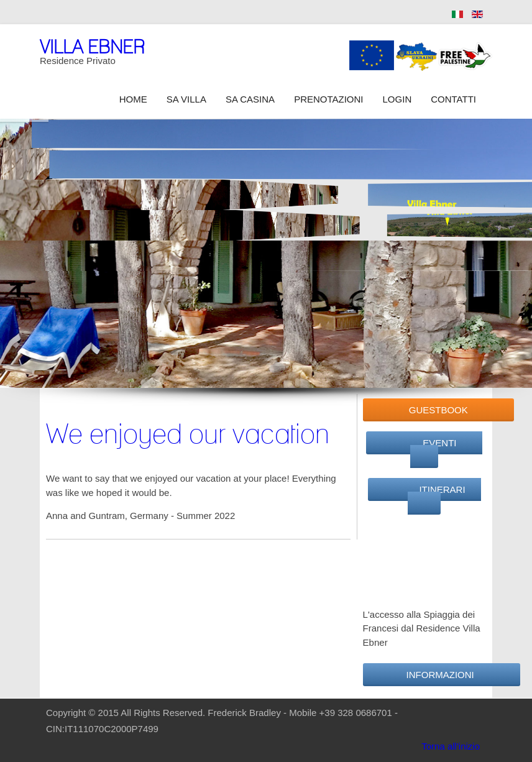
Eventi (430, 450)
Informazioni (442, 675)
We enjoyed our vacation (188, 433)
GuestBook (438, 410)
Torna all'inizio (451, 746)
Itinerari (431, 497)
